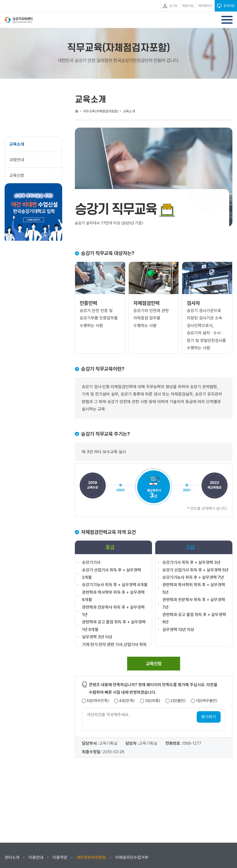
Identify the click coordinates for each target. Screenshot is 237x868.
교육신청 (19, 178)
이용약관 (60, 857)
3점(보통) (153, 701)
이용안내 (36, 857)
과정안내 (17, 160)
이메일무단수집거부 (132, 857)
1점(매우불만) (207, 701)
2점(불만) (178, 701)
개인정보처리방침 (91, 857)
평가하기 (209, 717)
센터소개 (12, 857)
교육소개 (17, 144)
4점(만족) (127, 701)
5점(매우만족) (98, 701)
